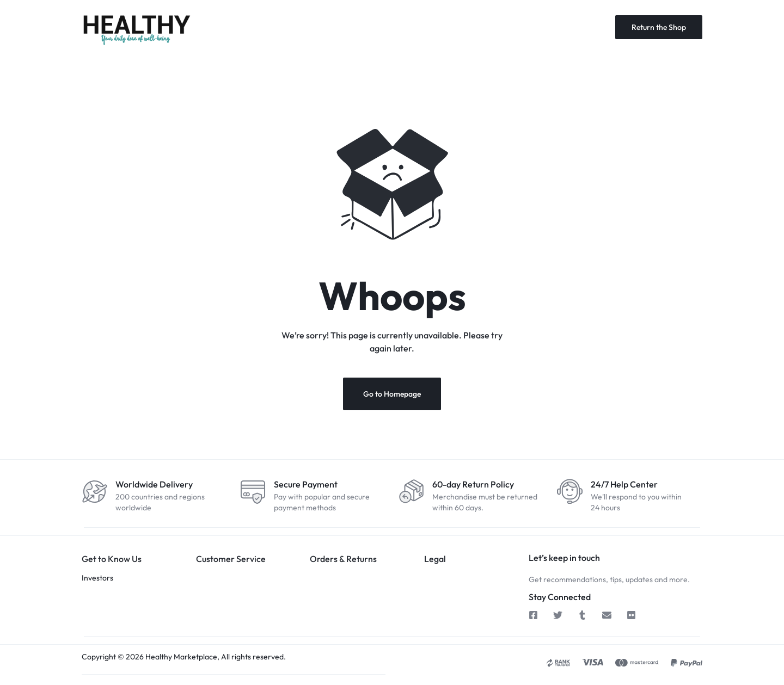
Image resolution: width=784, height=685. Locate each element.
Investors (97, 578)
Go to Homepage (392, 394)
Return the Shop (659, 27)
